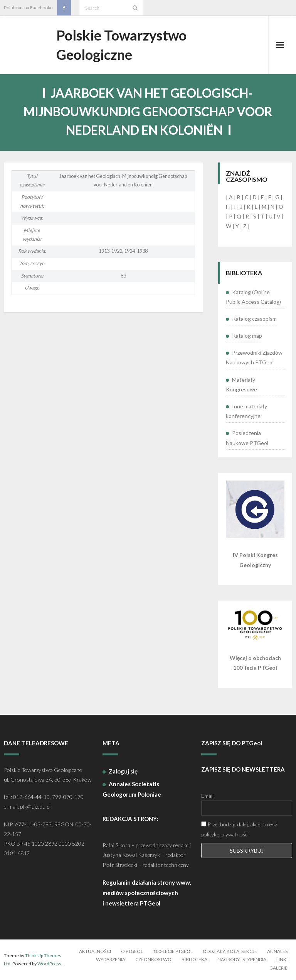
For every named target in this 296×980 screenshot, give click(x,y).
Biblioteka (194, 959)
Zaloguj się (123, 771)
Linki (282, 959)
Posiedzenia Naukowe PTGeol (247, 438)
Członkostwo (153, 959)
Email (207, 796)
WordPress (49, 964)
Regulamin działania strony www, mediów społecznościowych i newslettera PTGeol (147, 893)
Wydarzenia (111, 959)
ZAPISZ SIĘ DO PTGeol (232, 743)
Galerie (278, 968)
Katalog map (247, 336)
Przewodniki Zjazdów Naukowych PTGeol (254, 357)
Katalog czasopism (254, 319)
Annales (277, 951)
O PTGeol (132, 951)
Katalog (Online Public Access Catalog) (253, 297)
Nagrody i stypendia (242, 959)
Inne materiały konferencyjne (246, 411)
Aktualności (95, 951)
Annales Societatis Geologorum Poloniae (132, 789)
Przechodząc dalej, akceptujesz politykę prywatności (239, 829)
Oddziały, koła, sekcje (230, 951)
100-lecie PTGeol (173, 951)
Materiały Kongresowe (241, 384)
